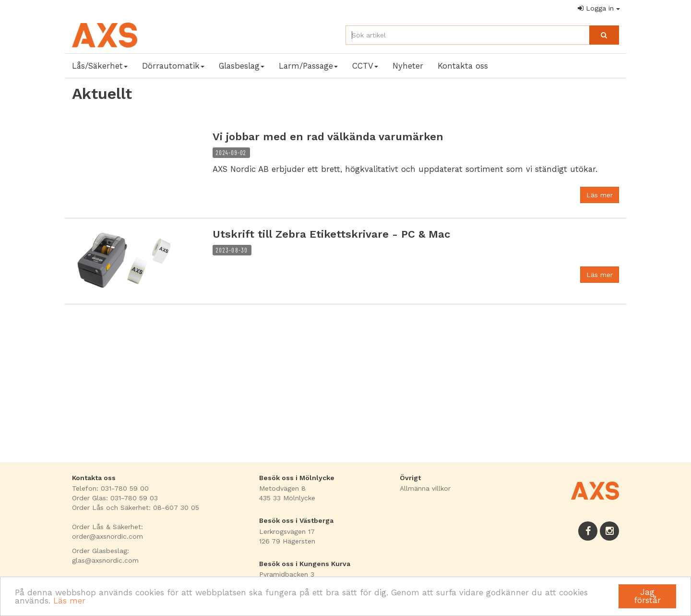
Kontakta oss (463, 66)
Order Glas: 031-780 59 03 (115, 498)
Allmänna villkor (425, 488)
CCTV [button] (365, 66)
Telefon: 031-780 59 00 (110, 488)
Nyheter (408, 66)
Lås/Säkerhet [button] (100, 66)
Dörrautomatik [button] (173, 66)
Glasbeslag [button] (242, 66)
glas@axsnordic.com (105, 560)
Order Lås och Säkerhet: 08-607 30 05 (136, 507)
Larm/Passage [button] (308, 66)
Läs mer (69, 601)
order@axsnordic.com (107, 536)
